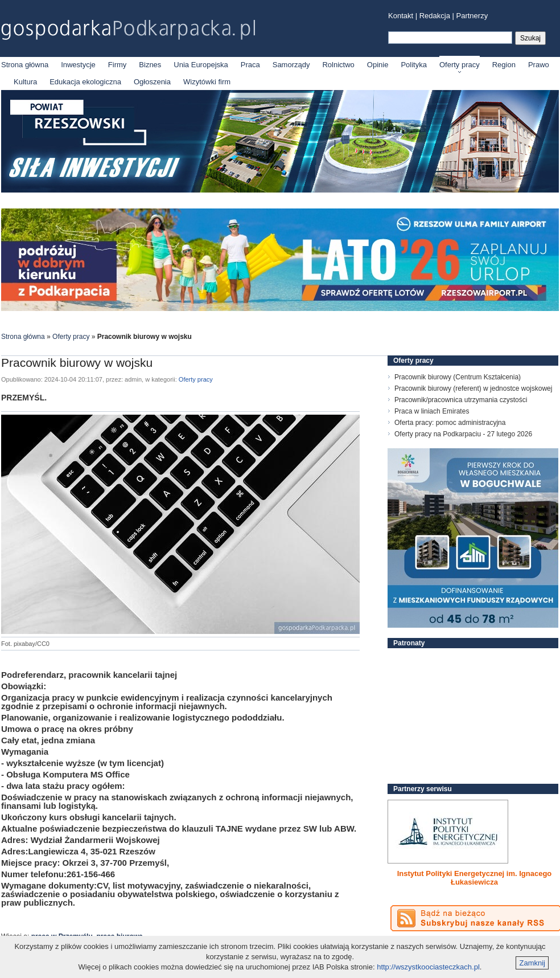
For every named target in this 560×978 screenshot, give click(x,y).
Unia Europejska (201, 65)
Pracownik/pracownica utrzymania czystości (461, 400)
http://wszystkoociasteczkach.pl (428, 967)
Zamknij (532, 963)
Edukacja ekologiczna (85, 82)
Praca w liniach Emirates (432, 411)
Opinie (378, 65)
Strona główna (25, 65)
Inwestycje (78, 65)
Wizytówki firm (207, 82)
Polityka (414, 65)
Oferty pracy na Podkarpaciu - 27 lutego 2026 (463, 434)
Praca (250, 65)
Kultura (25, 82)
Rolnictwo (338, 65)
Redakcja (435, 16)
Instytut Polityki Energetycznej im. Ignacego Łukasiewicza (475, 878)
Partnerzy (472, 16)
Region (504, 65)
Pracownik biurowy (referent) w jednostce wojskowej (473, 388)
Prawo (539, 65)
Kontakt (401, 16)
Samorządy (291, 65)
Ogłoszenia (152, 82)
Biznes (150, 65)
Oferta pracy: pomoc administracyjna (450, 423)
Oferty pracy (460, 65)
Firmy (118, 65)
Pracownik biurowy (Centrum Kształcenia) (458, 377)
